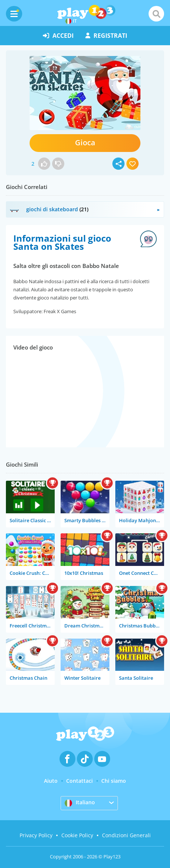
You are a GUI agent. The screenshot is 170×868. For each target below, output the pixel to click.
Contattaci (79, 781)
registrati (106, 36)
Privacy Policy (36, 835)
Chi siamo (114, 781)
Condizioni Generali (126, 835)
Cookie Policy (77, 835)
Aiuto (51, 781)
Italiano (80, 803)
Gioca (85, 143)
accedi (58, 36)
